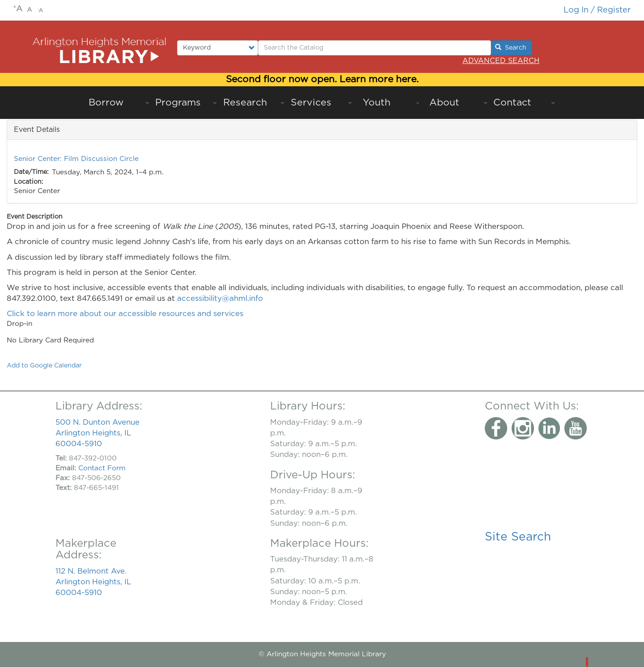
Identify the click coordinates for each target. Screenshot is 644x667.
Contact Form (102, 468)
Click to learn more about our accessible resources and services (126, 314)
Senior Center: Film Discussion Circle (76, 159)
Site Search (518, 537)
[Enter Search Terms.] (375, 48)
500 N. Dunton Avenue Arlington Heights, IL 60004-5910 (97, 433)
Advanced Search (501, 61)
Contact (512, 103)
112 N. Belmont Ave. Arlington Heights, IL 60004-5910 (93, 582)
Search (511, 47)
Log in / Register (597, 10)
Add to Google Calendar (44, 366)
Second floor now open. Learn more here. (322, 79)
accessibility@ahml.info (220, 298)
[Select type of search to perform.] (218, 48)
